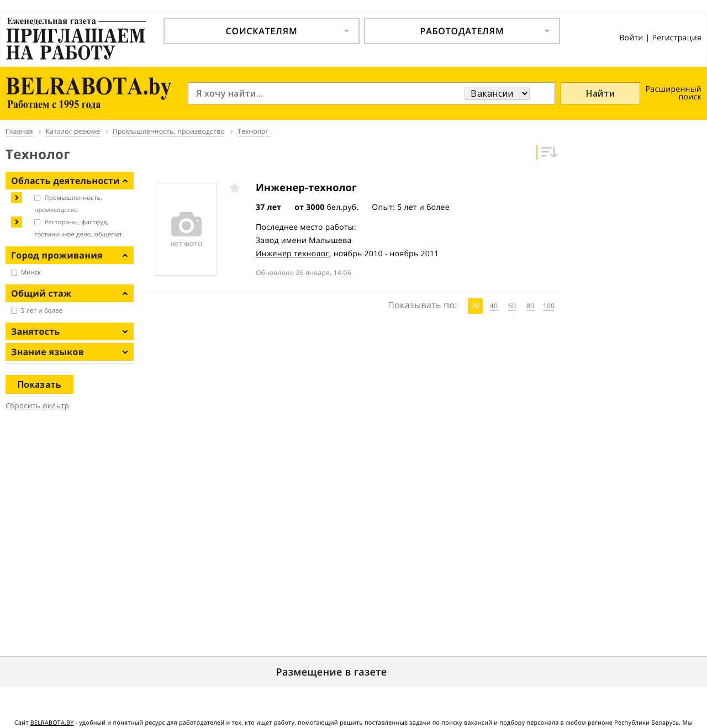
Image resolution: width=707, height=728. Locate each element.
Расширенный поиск (674, 93)
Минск (31, 273)
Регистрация (677, 38)
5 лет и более (42, 311)
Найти (601, 93)
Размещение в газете (332, 672)
